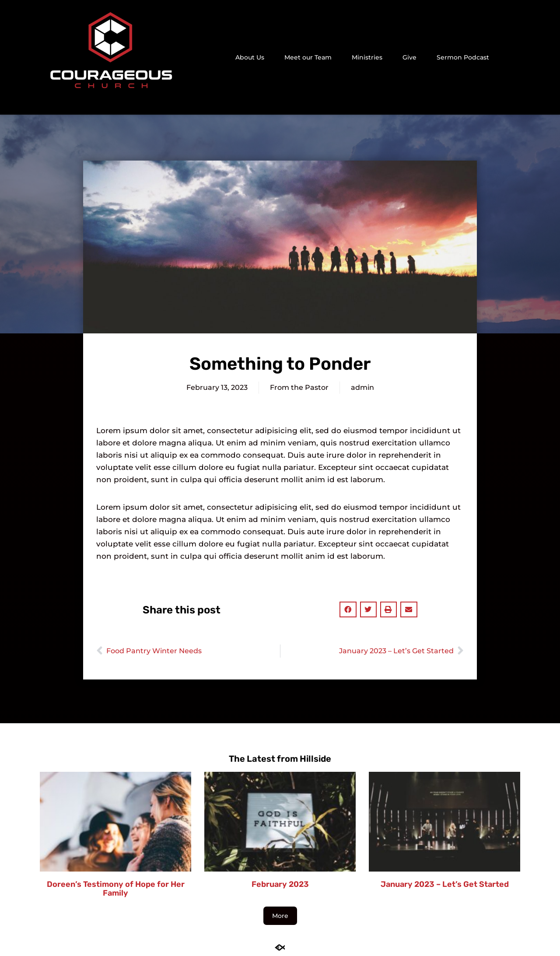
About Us (250, 57)
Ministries (367, 57)
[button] (515, 58)
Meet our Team (308, 57)
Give (409, 57)
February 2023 (280, 884)
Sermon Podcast (463, 57)
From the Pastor (299, 387)
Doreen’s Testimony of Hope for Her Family (116, 889)
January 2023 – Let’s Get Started (445, 884)
